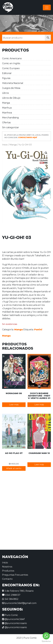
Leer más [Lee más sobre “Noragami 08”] (14, 405)
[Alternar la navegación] (47, 7)
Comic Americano (12, 58)
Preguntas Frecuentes (15, 575)
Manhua (7, 108)
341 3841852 (10, 599)
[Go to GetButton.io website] (46, 641)
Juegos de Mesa (11, 88)
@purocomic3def (13, 619)
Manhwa (7, 113)
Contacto (7, 579)
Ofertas (6, 123)
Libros (5, 93)
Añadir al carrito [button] (14, 468)
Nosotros (7, 567)
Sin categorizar (11, 127)
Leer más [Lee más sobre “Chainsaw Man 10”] (39, 465)
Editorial (7, 73)
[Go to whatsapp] (46, 636)
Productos (8, 571)
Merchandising (10, 118)
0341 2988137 (11, 595)
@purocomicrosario (14, 623)
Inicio (5, 145)
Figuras (6, 78)
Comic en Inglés (11, 63)
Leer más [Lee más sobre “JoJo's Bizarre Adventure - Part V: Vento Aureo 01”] (39, 405)
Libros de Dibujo (11, 98)
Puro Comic (10, 615)
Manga (6, 103)
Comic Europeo (11, 68)
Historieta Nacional (13, 83)
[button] (46, 153)
